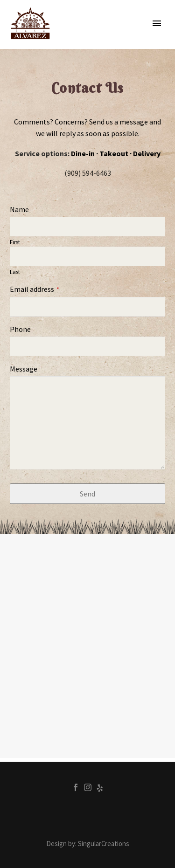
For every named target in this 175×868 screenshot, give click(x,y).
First (15, 242)
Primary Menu (157, 23)
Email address (35, 289)
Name (19, 209)
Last (15, 272)
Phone (20, 329)
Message (24, 369)
